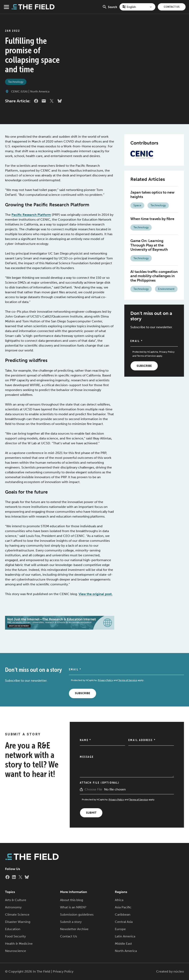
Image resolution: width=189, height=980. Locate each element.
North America (40, 92)
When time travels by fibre (152, 219)
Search (110, 9)
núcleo (179, 971)
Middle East (123, 944)
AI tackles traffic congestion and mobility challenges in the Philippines (154, 276)
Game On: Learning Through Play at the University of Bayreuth (149, 245)
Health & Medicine (19, 944)
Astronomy (13, 907)
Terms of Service (146, 356)
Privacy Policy (167, 352)
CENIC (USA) (19, 92)
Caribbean (123, 914)
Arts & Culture (16, 900)
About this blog (72, 900)
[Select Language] (137, 7)
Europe (120, 929)
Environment (166, 289)
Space (137, 205)
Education (13, 929)
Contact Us (172, 7)
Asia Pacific (123, 907)
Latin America (125, 936)
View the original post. (96, 594)
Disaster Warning (18, 922)
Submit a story (71, 922)
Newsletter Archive (74, 929)
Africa (119, 900)
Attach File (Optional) (100, 783)
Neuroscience (16, 951)
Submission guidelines (77, 914)
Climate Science (17, 914)
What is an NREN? (73, 907)
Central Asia (124, 922)
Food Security (15, 936)
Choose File (93, 789)
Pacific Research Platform (31, 215)
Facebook (36, 101)
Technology (16, 82)
